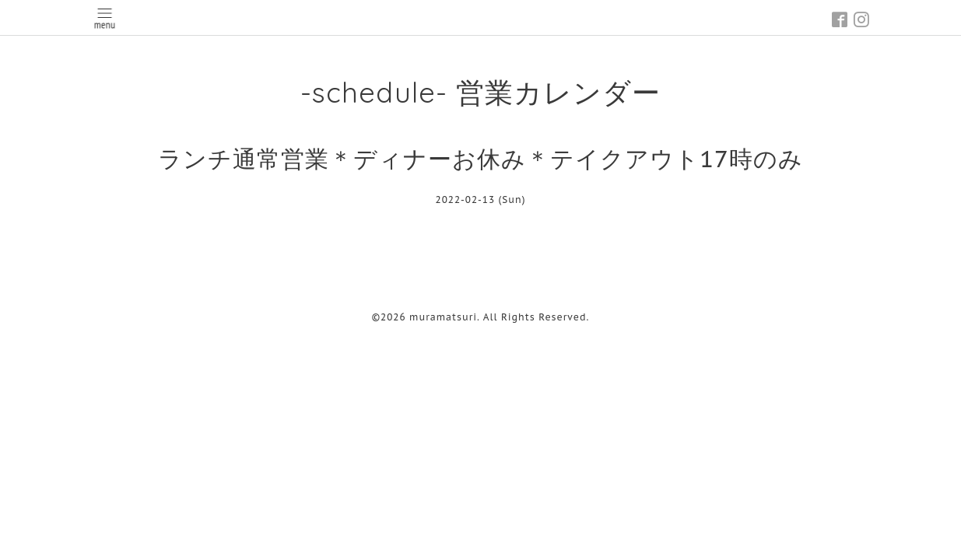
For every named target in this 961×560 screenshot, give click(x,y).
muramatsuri (443, 317)
